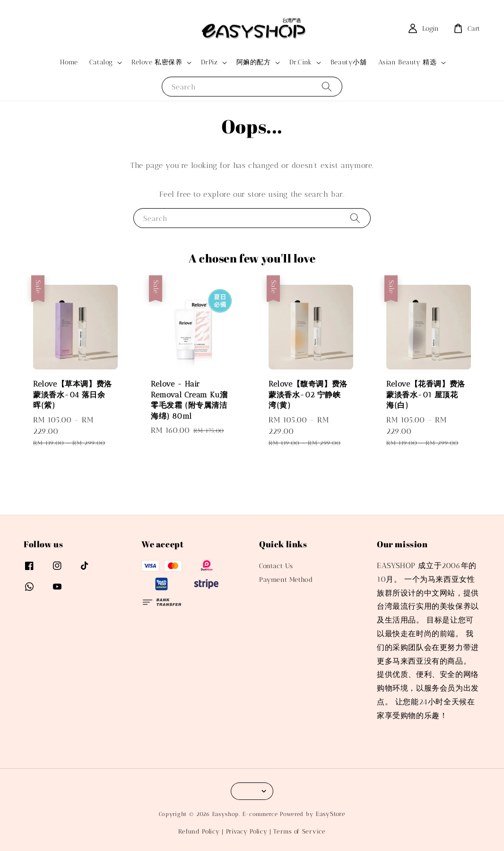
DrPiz (209, 62)
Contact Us (276, 566)
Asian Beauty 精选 (408, 62)
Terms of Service (299, 831)
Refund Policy (199, 831)
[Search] (327, 86)
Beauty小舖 (349, 62)
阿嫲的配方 (254, 62)
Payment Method (286, 580)
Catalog (101, 62)
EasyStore (330, 814)
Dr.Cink (301, 62)
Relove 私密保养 (157, 62)
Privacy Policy (247, 831)
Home (69, 62)
